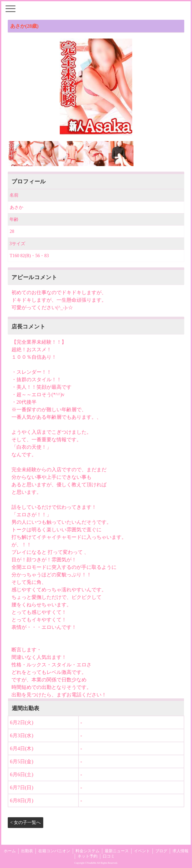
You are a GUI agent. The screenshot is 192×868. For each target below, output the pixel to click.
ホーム (10, 851)
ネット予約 (87, 856)
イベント (142, 851)
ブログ (161, 851)
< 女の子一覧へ (26, 822)
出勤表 (27, 851)
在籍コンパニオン (54, 851)
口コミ (109, 856)
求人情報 (180, 851)
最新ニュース (117, 851)
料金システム (87, 851)
